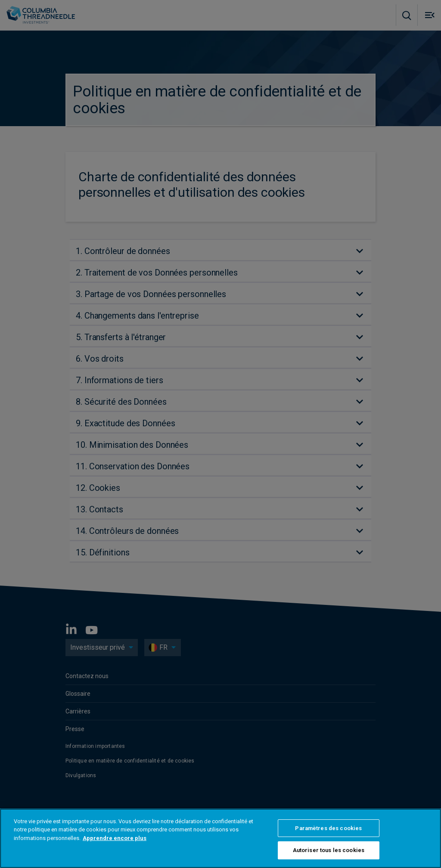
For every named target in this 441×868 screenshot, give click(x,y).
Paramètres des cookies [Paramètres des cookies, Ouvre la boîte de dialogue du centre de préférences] (328, 828)
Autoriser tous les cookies (329, 850)
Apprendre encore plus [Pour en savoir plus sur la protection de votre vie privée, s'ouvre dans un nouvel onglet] (115, 838)
